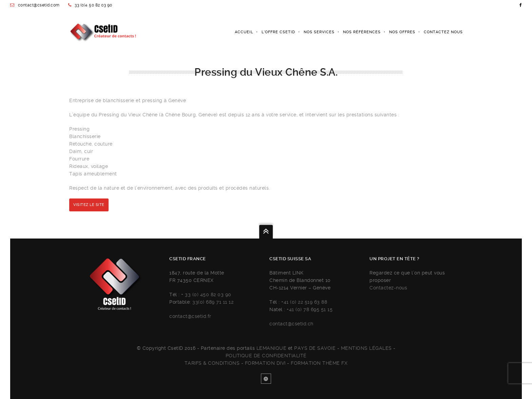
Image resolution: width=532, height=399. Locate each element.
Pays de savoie (315, 348)
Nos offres (402, 32)
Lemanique (272, 348)
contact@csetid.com (39, 5)
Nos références (362, 32)
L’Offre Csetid (278, 32)
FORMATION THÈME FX (319, 363)
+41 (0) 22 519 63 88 (304, 302)
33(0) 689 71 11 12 (213, 302)
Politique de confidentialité (266, 356)
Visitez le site (89, 205)
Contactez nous (443, 32)
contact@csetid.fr (190, 316)
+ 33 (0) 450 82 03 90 (206, 294)
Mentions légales (366, 348)
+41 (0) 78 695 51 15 (310, 309)
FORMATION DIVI (265, 363)
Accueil (244, 32)
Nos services (319, 32)
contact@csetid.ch (291, 324)
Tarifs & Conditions (212, 363)
